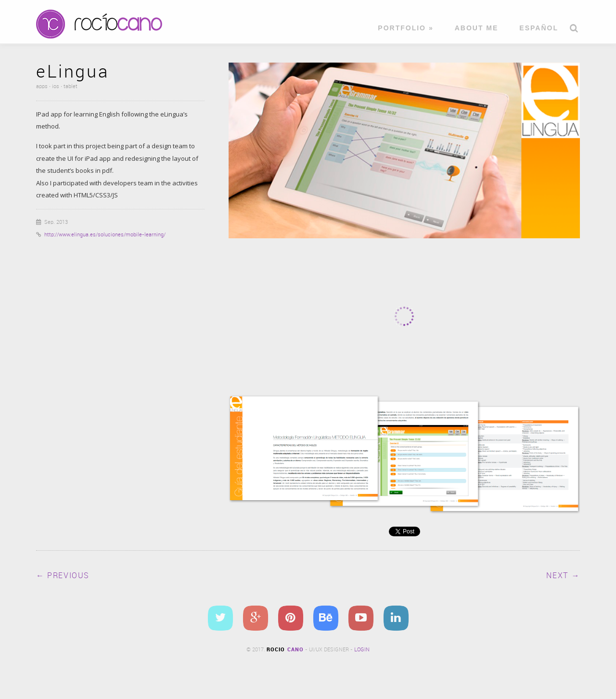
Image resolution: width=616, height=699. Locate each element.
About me (477, 28)
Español (539, 28)
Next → (563, 576)
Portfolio (405, 28)
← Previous (63, 576)
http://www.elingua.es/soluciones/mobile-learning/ (105, 235)
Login (362, 650)
